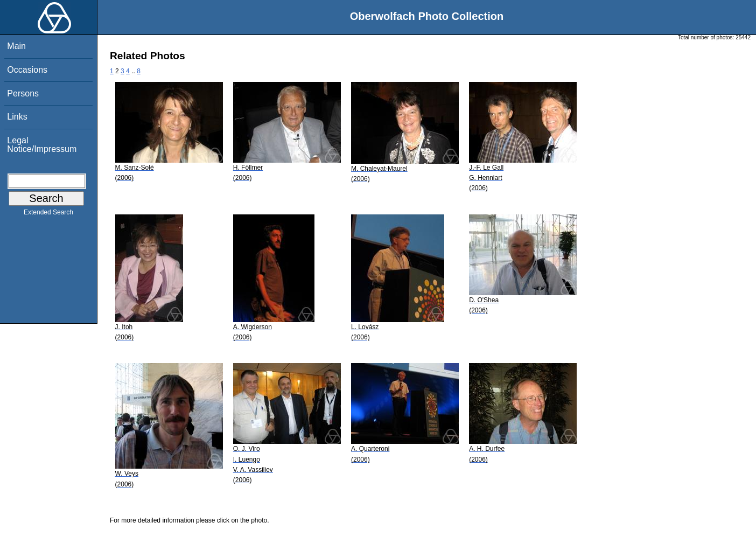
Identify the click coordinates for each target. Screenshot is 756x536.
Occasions (27, 70)
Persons (23, 93)
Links (17, 117)
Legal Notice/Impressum (42, 145)
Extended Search (48, 214)
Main (16, 46)
